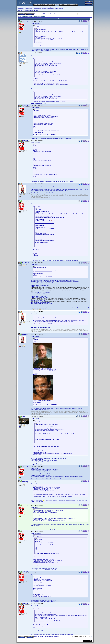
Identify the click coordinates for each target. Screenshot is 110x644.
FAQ (77, 641)
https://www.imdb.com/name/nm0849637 (42, 277)
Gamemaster (25, 481)
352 (76, 14)
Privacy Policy (58, 641)
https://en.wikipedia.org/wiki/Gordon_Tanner (41, 294)
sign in (33, 10)
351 (74, 14)
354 (79, 14)
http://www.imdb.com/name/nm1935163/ (44, 229)
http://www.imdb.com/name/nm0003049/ (44, 216)
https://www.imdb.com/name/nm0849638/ (43, 271)
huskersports (25, 184)
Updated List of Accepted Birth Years (38, 103)
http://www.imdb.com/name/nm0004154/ (44, 223)
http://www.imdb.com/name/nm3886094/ (44, 235)
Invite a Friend (72, 641)
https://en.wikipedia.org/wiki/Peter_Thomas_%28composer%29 (50, 217)
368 (83, 14)
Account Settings (65, 641)
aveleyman (35, 255)
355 (81, 14)
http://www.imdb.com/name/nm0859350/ (44, 240)
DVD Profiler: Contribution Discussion (50, 14)
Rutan (23, 417)
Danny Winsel (25, 263)
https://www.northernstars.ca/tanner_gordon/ (42, 304)
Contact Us (53, 641)
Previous (87, 14)
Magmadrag (25, 21)
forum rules (42, 7)
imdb (34, 254)
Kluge (23, 53)
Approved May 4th (37, 515)
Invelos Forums (38, 14)
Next (91, 14)
